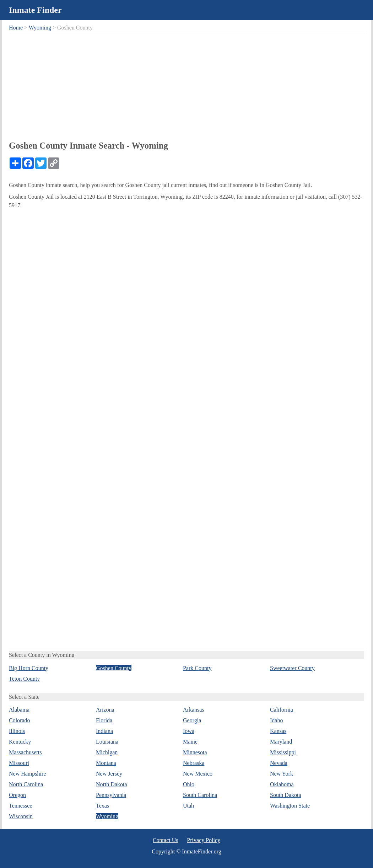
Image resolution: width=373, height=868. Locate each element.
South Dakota (286, 795)
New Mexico (198, 774)
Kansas (278, 731)
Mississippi (283, 752)
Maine (190, 742)
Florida (104, 720)
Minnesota (195, 752)
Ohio (189, 784)
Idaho (276, 720)
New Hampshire (27, 774)
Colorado (20, 720)
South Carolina (200, 795)
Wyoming (40, 28)
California (282, 710)
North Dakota (112, 784)
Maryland (281, 742)
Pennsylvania (111, 795)
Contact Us (166, 840)
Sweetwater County (292, 668)
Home (16, 28)
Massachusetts (25, 752)
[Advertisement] (186, 86)
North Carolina (26, 784)
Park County (197, 668)
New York (282, 774)
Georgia (192, 720)
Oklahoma (282, 784)
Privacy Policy (204, 840)
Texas (102, 806)
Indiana (104, 731)
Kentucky (20, 742)
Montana (106, 763)
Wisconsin (21, 816)
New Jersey (109, 774)
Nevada (279, 763)
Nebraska (194, 763)
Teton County (24, 679)
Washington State (290, 806)
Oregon (17, 795)
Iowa (189, 731)
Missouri (19, 763)
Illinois (17, 731)
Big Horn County (29, 668)
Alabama (19, 710)
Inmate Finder (35, 10)
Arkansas (194, 710)
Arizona (105, 710)
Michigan (107, 752)
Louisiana (107, 742)
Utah (188, 806)
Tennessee (21, 806)
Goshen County (114, 668)
